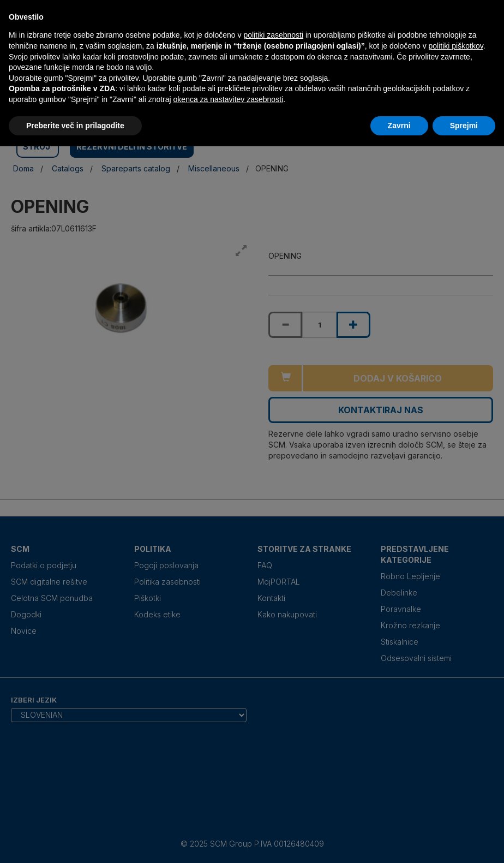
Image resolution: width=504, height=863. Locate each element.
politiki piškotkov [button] (456, 46)
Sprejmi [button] (464, 126)
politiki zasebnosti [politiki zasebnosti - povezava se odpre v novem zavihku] (273, 35)
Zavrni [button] (399, 126)
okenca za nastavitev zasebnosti (229, 99)
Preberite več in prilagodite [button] (75, 126)
